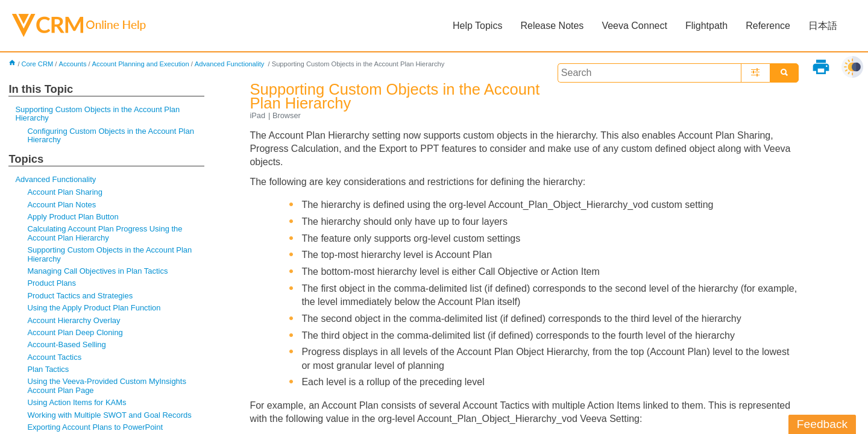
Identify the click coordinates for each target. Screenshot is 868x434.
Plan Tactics (48, 369)
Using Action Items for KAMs (77, 402)
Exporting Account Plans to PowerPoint (95, 427)
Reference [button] (768, 26)
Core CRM (38, 64)
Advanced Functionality (231, 64)
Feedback (822, 424)
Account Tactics (54, 357)
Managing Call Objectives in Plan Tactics (97, 271)
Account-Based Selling (66, 344)
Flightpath (706, 26)
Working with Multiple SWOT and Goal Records (109, 415)
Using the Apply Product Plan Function (94, 308)
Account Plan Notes (61, 205)
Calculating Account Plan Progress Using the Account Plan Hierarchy (105, 233)
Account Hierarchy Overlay (74, 320)
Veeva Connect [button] (634, 26)
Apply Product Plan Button (73, 217)
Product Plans (52, 283)
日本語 (823, 26)
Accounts (72, 64)
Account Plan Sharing (65, 192)
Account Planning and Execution (141, 64)
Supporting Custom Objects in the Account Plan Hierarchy (97, 114)
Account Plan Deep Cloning (75, 332)
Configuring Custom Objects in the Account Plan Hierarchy (110, 135)
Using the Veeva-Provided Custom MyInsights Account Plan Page (107, 385)
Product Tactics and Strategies (80, 296)
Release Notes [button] (552, 26)
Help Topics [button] (477, 26)
